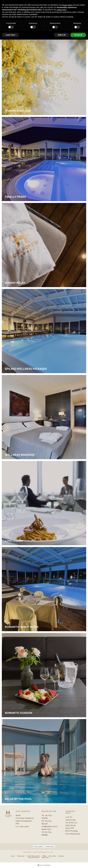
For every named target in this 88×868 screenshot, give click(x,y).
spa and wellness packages (26, 369)
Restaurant (21, 856)
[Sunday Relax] (44, 245)
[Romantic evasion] (44, 675)
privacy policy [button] (67, 5)
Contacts (61, 856)
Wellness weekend (20, 455)
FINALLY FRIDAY (16, 197)
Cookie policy (50, 846)
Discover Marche (34, 857)
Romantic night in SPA (22, 627)
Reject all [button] (62, 35)
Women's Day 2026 (18, 111)
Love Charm (14, 541)
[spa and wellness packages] (44, 331)
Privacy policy (38, 846)
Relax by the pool (18, 799)
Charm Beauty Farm (34, 856)
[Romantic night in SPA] (44, 589)
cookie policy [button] (61, 10)
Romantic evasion (19, 713)
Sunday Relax (15, 283)
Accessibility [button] (45, 865)
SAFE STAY (45, 857)
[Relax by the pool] (44, 761)
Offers (44, 856)
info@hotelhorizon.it (49, 826)
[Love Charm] (44, 503)
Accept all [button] (78, 35)
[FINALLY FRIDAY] (44, 159)
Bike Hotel (52, 856)
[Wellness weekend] (44, 417)
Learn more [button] (10, 35)
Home (13, 856)
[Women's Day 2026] (44, 73)
